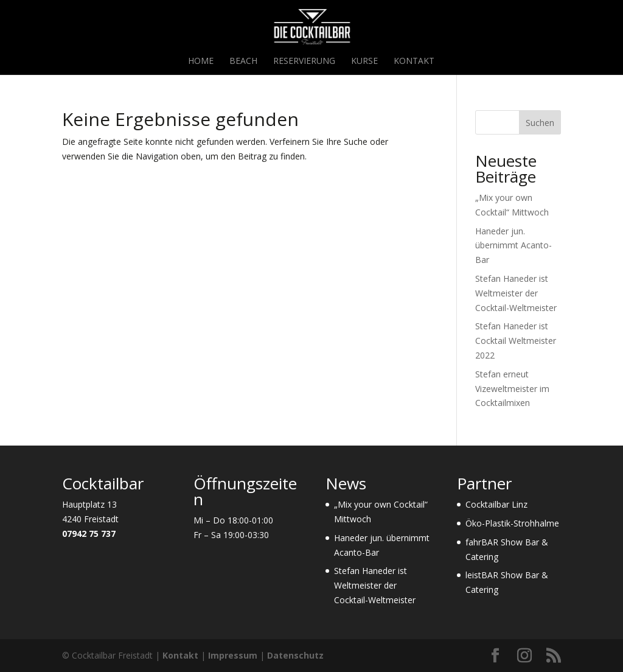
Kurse (364, 61)
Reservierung (304, 61)
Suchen (540, 123)
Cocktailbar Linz (496, 504)
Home (201, 61)
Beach (243, 61)
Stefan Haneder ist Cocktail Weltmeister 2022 (516, 341)
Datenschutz (295, 655)
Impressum (233, 655)
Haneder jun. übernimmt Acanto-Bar (513, 246)
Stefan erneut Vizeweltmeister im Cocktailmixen (512, 389)
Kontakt (414, 61)
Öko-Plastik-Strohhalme (512, 523)
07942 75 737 (89, 534)
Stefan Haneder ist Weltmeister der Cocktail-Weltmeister (516, 293)
